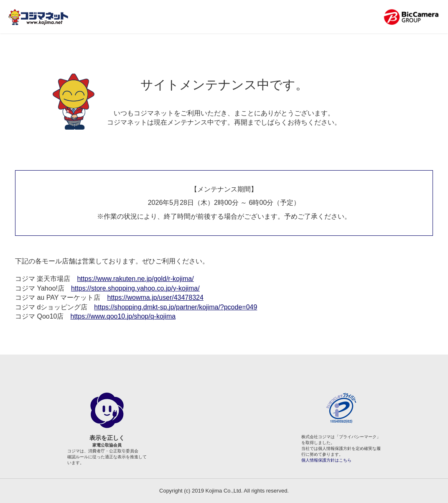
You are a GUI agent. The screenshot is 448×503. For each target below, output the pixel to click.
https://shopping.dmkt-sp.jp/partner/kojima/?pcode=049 (176, 307)
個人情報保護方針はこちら (326, 460)
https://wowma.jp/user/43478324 (155, 297)
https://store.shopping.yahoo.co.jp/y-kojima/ (135, 288)
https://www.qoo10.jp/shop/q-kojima (123, 316)
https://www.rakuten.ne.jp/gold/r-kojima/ (135, 279)
